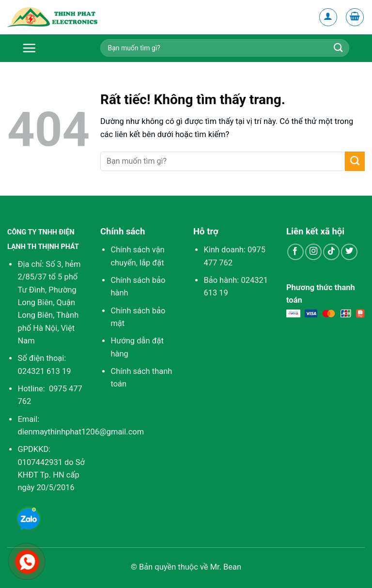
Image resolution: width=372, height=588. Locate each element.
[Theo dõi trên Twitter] (349, 252)
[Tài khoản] (328, 17)
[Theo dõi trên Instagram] (313, 252)
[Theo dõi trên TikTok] (331, 252)
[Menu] (36, 48)
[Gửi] (355, 161)
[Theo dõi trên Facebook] (295, 252)
